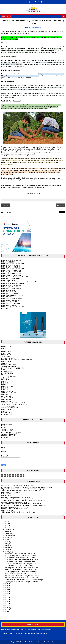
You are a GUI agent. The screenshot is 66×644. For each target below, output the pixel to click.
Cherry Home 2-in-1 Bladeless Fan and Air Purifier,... (21, 562)
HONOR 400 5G (6, 352)
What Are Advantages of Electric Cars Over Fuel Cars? (21, 578)
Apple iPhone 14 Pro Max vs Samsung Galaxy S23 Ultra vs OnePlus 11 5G (24, 506)
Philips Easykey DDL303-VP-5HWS (12, 295)
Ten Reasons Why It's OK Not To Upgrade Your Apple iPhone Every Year (23, 500)
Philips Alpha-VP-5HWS (9, 305)
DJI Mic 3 (4, 428)
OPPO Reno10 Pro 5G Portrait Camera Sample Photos (18, 512)
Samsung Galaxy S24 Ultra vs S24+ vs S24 (15, 502)
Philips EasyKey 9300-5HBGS (10, 303)
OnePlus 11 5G (6, 396)
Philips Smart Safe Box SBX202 (11, 274)
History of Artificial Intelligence (10, 492)
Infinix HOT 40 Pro (7, 413)
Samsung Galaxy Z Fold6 (9, 365)
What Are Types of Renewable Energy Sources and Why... (22, 576)
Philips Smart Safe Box (8, 290)
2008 (5, 612)
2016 (5, 596)
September (9, 536)
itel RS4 (4, 375)
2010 (5, 608)
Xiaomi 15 (4, 348)
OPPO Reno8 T (6, 401)
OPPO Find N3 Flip (7, 391)
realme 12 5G (5, 378)
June (7, 542)
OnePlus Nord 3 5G (7, 398)
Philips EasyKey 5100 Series (10, 300)
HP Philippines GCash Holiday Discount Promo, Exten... (22, 568)
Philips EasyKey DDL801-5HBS (11, 267)
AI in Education (6, 496)
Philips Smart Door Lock (9, 292)
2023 (5, 528)
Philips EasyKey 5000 (8, 280)
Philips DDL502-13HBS (8, 262)
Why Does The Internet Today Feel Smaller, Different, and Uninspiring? (23, 489)
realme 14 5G (5, 353)
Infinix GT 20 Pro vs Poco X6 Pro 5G (12, 368)
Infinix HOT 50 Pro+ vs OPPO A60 (12, 358)
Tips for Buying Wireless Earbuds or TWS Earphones (21, 572)
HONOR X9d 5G (6, 347)
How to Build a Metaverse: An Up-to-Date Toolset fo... (21, 554)
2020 (5, 588)
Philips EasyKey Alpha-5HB (10, 287)
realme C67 (5, 390)
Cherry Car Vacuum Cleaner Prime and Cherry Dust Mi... (22, 560)
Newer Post (6, 205)
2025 (5, 524)
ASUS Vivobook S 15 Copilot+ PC (12, 432)
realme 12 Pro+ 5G (7, 381)
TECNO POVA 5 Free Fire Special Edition (14, 405)
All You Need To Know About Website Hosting (19, 566)
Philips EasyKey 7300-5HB (9, 294)
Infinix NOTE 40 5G (7, 371)
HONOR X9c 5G (6, 355)
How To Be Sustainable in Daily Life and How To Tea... (21, 574)
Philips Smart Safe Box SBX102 (11, 265)
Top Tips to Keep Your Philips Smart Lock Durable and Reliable (20, 282)
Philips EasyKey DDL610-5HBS (11, 270)
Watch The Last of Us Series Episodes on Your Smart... (22, 570)
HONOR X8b (5, 385)
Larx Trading (5, 308)
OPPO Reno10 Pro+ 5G (9, 393)
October (8, 534)
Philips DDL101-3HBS (8, 297)
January (8, 552)
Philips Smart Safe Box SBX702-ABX (13, 284)
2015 (5, 598)
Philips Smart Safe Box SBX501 (11, 260)
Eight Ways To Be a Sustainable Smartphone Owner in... (22, 582)
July (6, 540)
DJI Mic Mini (5, 437)
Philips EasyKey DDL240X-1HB (11, 275)
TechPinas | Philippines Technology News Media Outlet (39, 642)
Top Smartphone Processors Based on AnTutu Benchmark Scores (21, 504)
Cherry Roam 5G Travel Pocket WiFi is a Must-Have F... (22, 558)
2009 (5, 610)
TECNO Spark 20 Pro (8, 406)
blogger (62, 212)
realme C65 (5, 370)
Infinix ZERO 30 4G (7, 415)
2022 (5, 584)
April (7, 546)
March (7, 548)
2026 (5, 522)
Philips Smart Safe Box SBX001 (11, 285)
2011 (5, 606)
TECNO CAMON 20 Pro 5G (10, 408)
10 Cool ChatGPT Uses (8, 494)
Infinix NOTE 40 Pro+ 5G (9, 373)
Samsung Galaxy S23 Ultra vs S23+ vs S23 (15, 509)
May (7, 544)
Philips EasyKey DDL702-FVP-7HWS (13, 264)
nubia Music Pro (6, 350)
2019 (5, 590)
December (8, 530)
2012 (5, 604)
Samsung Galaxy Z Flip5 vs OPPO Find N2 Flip (16, 507)
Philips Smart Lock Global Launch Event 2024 (15, 277)
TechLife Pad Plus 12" (8, 431)
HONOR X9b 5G (6, 388)
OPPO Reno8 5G (7, 400)
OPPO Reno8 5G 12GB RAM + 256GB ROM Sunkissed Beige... (24, 580)
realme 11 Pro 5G (7, 410)
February (8, 550)
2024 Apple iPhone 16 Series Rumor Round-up (16, 497)
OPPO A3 (4, 363)
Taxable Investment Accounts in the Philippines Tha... (21, 564)
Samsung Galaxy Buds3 (9, 436)
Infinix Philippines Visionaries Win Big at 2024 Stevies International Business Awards (27, 487)
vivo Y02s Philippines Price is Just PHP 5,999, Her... (21, 556)
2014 (5, 600)
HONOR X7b (5, 383)
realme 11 (4, 411)
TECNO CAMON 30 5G (9, 376)
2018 (5, 592)
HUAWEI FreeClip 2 (7, 424)
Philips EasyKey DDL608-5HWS (11, 289)
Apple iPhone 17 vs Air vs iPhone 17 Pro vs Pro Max (17, 486)
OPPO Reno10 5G (7, 395)
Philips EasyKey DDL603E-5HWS (12, 298)
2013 (5, 602)
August (7, 538)
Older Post (61, 205)
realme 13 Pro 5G (7, 362)
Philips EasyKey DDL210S (9, 302)
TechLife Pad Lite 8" (7, 429)
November (8, 532)
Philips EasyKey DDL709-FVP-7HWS (13, 307)
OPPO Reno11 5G (7, 386)
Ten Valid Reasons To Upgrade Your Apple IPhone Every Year (20, 499)
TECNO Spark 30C (7, 357)
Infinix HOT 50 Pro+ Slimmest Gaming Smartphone (17, 360)
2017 (5, 594)
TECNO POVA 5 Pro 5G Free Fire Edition (14, 403)
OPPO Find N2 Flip (7, 510)
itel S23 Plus (5, 380)
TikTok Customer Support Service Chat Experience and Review (21, 491)
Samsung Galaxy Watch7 (9, 434)
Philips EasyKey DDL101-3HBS (11, 272)
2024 (5, 526)
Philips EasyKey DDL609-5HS (10, 279)
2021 (5, 586)
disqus (56, 212)
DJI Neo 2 (4, 426)
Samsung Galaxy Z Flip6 (9, 366)
